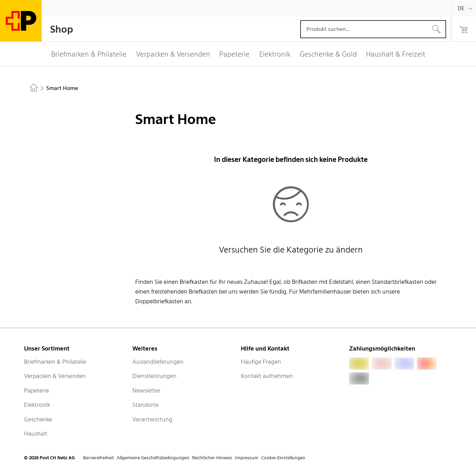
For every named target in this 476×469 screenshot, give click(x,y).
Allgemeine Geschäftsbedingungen (153, 458)
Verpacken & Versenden (55, 376)
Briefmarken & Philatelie (55, 362)
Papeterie (36, 390)
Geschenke (38, 419)
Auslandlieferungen (158, 362)
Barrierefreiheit (99, 458)
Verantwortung (152, 419)
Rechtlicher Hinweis (212, 458)
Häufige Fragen (261, 362)
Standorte (145, 405)
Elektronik (37, 405)
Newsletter (146, 390)
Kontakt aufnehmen (267, 376)
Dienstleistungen (154, 376)
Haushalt (36, 434)
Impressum (247, 458)
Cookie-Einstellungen (283, 458)
